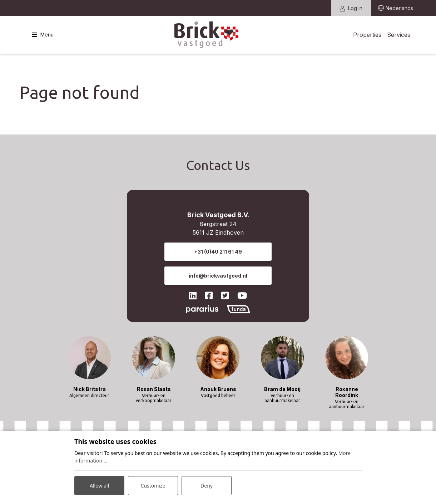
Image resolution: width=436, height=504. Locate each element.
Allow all (99, 486)
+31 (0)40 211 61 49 (218, 252)
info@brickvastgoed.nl (218, 276)
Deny (207, 486)
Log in (351, 8)
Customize (153, 486)
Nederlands (399, 8)
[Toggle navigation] (43, 35)
